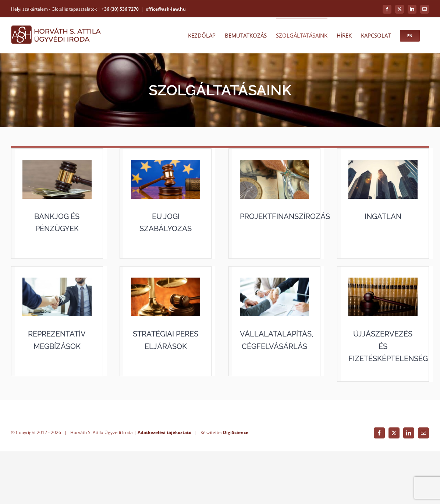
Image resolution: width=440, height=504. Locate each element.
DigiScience (236, 485)
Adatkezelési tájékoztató (164, 485)
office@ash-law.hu (166, 9)
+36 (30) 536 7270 (120, 9)
